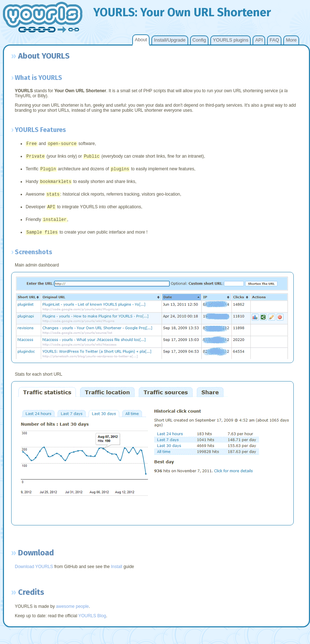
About (141, 40)
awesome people (72, 612)
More (291, 40)
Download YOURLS (34, 572)
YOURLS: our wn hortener (182, 12)
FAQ (274, 40)
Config (199, 40)
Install (117, 572)
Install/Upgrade (170, 40)
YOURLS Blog (92, 622)
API (259, 40)
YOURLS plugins (231, 40)
